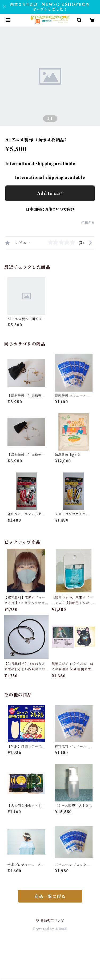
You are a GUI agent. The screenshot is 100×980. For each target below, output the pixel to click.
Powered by (50, 929)
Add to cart (50, 193)
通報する (88, 222)
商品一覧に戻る (50, 896)
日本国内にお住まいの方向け (50, 209)
